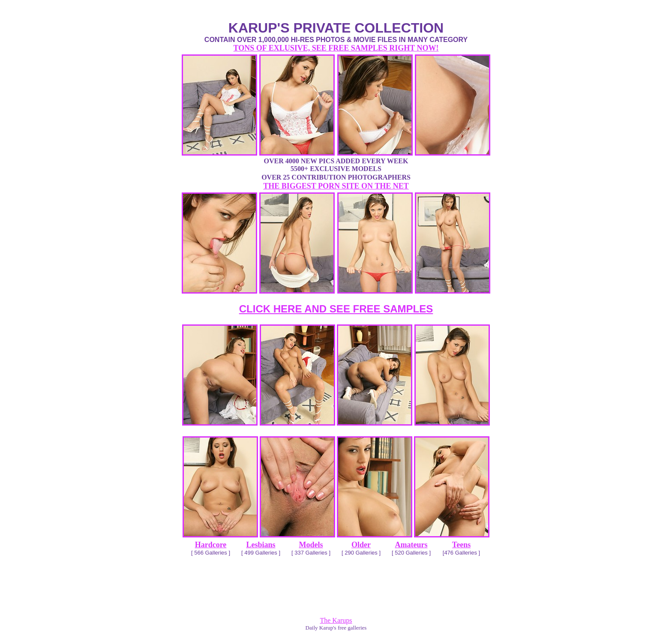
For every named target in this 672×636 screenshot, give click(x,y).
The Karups (336, 620)
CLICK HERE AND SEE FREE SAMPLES (336, 309)
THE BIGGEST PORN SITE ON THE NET (336, 186)
